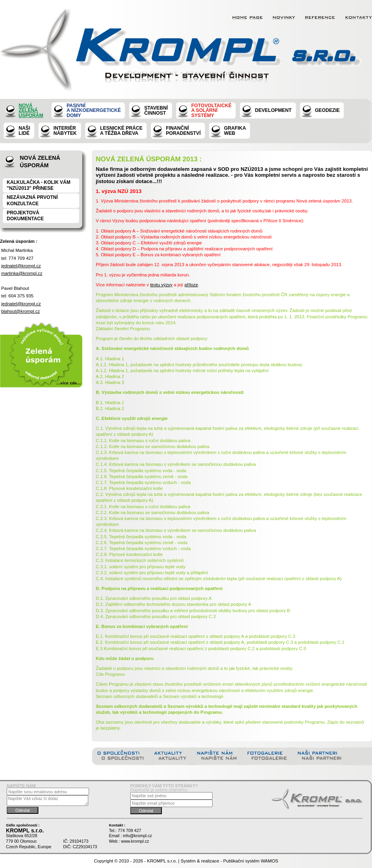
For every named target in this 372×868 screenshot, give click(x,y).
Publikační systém (241, 861)
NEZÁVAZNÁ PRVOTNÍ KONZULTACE (32, 200)
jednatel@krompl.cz (21, 266)
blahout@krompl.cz (21, 311)
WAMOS (270, 861)
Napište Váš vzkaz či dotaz (47, 801)
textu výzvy (161, 285)
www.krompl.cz (135, 841)
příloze (191, 285)
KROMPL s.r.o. (162, 861)
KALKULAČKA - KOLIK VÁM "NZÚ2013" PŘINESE (39, 185)
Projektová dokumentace (25, 216)
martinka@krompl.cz (22, 273)
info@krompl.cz (138, 836)
